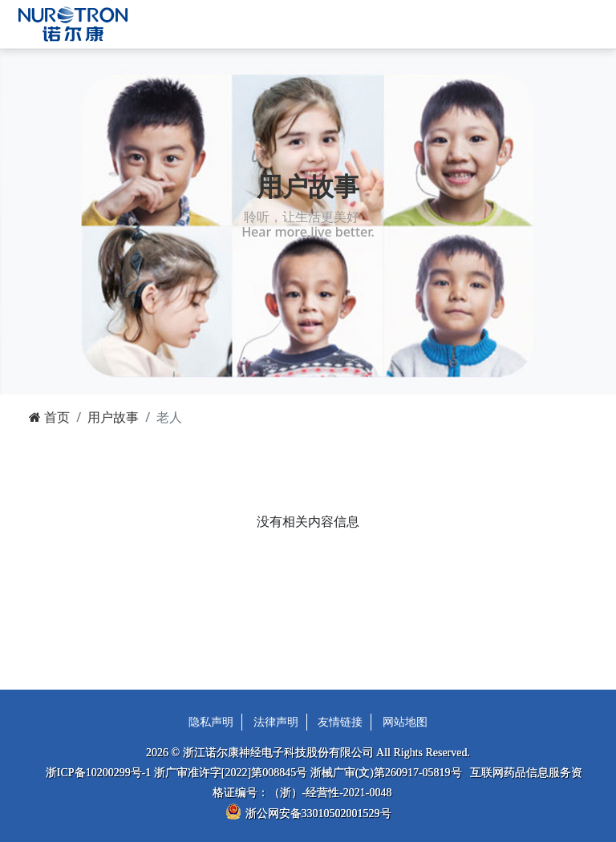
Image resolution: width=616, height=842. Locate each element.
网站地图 (405, 722)
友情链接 (340, 722)
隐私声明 (211, 722)
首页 (49, 417)
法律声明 (276, 722)
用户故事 (113, 417)
